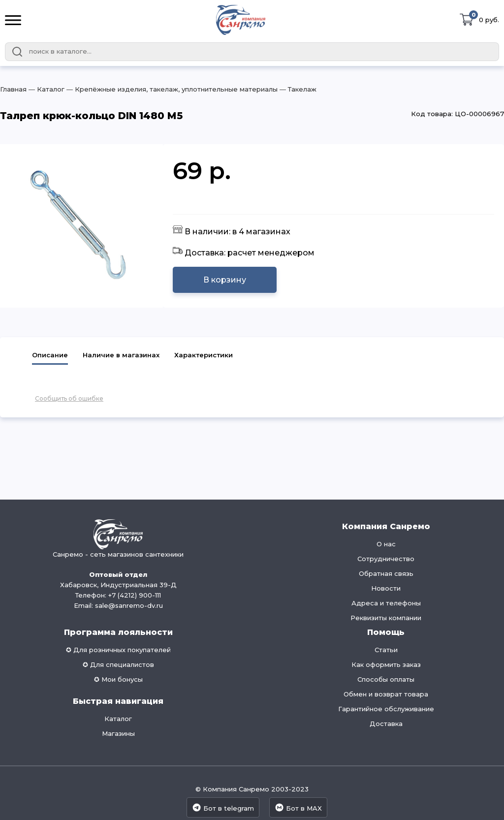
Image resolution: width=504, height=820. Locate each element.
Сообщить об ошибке (69, 398)
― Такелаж (297, 89)
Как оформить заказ (386, 664)
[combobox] (252, 52)
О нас (386, 544)
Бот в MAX (298, 807)
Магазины (118, 733)
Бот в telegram (223, 807)
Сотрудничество (386, 559)
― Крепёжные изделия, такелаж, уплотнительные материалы (171, 89)
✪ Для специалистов (118, 664)
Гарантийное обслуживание (386, 709)
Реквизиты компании (386, 618)
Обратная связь (386, 573)
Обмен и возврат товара (386, 694)
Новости (386, 588)
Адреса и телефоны (386, 603)
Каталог (118, 719)
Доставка (386, 724)
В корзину (225, 280)
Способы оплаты (386, 679)
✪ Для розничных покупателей (118, 650)
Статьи (386, 650)
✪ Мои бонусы (118, 679)
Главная (13, 89)
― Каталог (46, 89)
